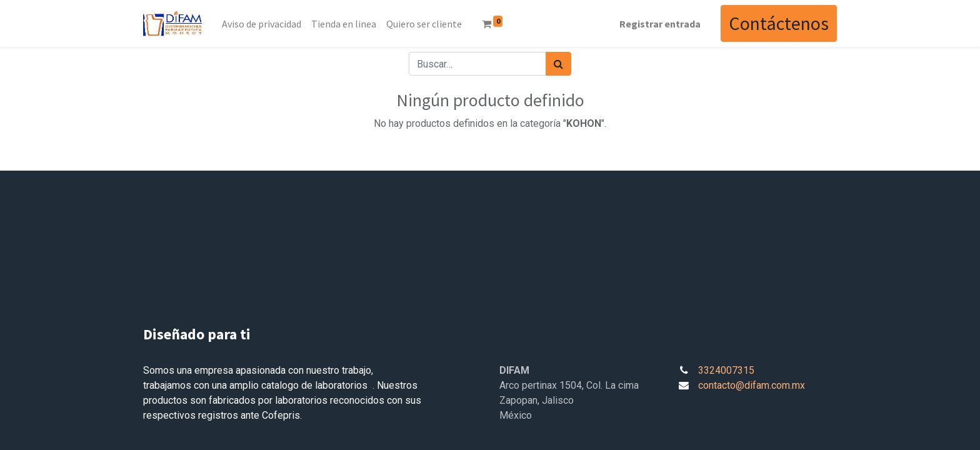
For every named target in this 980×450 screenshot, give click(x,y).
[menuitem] (262, 24)
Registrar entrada (660, 24)
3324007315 (726, 370)
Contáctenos (779, 23)
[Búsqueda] (558, 64)
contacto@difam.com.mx (752, 385)
